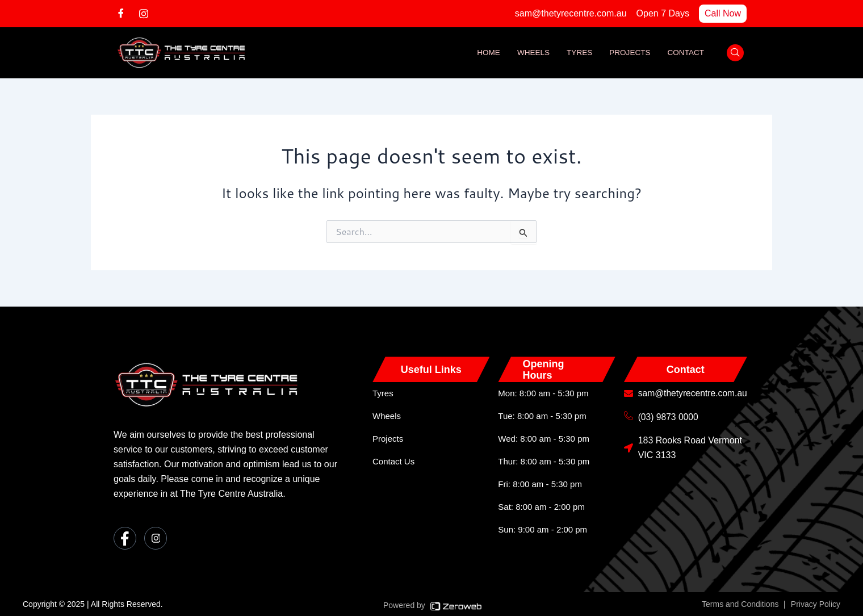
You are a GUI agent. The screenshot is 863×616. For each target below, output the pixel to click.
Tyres (577, 53)
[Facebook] (125, 13)
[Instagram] (148, 13)
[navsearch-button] (735, 53)
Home (484, 53)
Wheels (529, 53)
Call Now (723, 13)
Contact (685, 53)
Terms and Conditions (740, 604)
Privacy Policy (816, 604)
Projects (628, 53)
